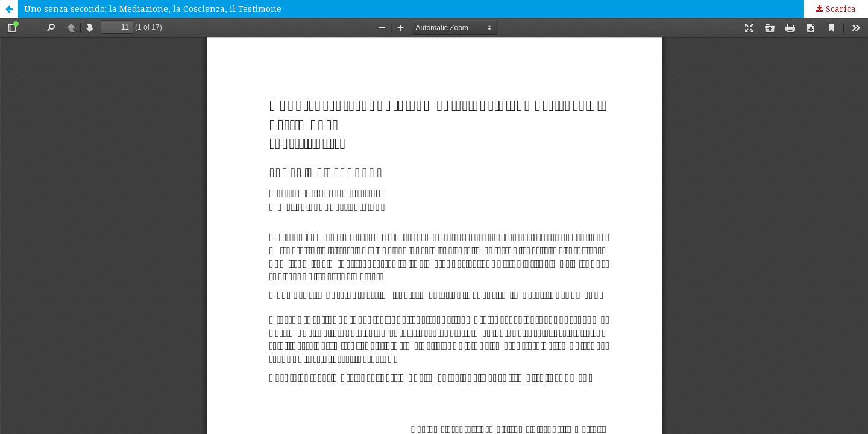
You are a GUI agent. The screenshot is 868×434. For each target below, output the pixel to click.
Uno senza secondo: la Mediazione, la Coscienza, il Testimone (153, 9)
